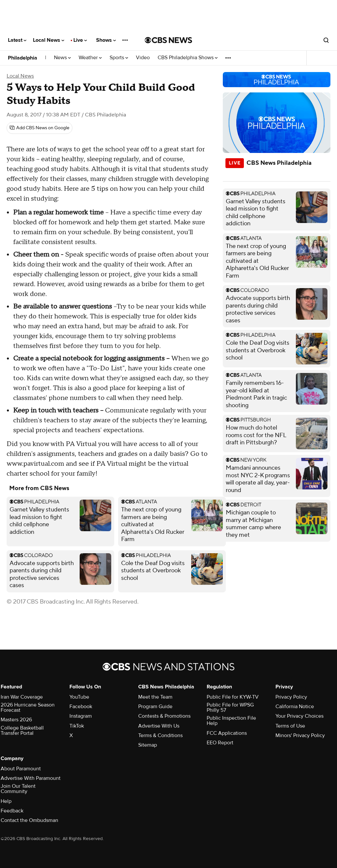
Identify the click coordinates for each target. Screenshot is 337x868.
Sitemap (148, 745)
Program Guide (155, 707)
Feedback (12, 811)
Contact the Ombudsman (29, 820)
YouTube (79, 697)
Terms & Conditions (160, 735)
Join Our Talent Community (18, 789)
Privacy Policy (291, 697)
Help (6, 801)
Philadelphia (23, 58)
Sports (119, 58)
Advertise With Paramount (31, 778)
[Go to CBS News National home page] (168, 40)
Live (80, 40)
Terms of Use (290, 726)
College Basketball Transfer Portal (22, 731)
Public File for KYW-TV (233, 697)
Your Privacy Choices (299, 716)
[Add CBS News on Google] (39, 128)
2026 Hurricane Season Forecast (28, 707)
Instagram (81, 716)
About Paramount (21, 769)
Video (143, 58)
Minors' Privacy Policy (300, 735)
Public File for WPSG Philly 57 (230, 707)
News (62, 58)
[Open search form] (326, 40)
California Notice (295, 707)
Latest (17, 40)
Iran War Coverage (22, 697)
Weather (90, 58)
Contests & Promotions (164, 716)
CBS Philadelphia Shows (188, 58)
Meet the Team (155, 697)
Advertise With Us (159, 726)
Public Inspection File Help (231, 721)
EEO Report (220, 743)
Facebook (81, 707)
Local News (49, 40)
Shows (106, 40)
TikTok (77, 726)
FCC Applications (227, 733)
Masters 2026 (16, 720)
